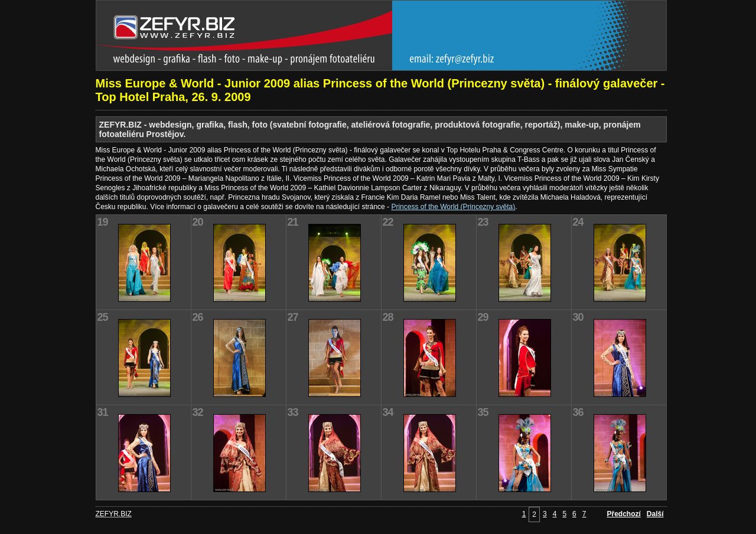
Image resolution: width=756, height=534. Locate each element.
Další (655, 514)
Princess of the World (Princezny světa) (453, 207)
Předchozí (623, 514)
